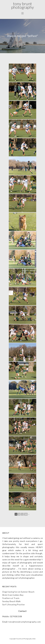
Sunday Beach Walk (11, 601)
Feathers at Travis (11, 598)
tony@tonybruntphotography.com (25, 622)
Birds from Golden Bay (13, 595)
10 (26, 514)
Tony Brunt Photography (23, 5)
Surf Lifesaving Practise (14, 604)
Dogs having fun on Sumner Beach (18, 592)
